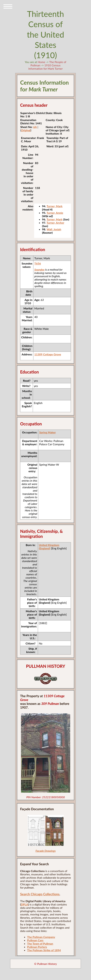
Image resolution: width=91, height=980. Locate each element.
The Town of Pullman (40, 944)
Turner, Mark (55, 206)
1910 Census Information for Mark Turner (45, 67)
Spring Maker (48, 432)
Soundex (39, 269)
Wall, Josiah (54, 229)
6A (35, 127)
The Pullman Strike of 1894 (44, 950)
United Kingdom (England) (49, 547)
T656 (38, 263)
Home (42, 62)
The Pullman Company (41, 937)
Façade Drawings (46, 851)
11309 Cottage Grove (48, 354)
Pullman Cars (35, 940)
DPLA (24, 904)
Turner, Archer (55, 223)
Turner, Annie (55, 213)
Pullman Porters (37, 947)
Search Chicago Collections (40, 894)
